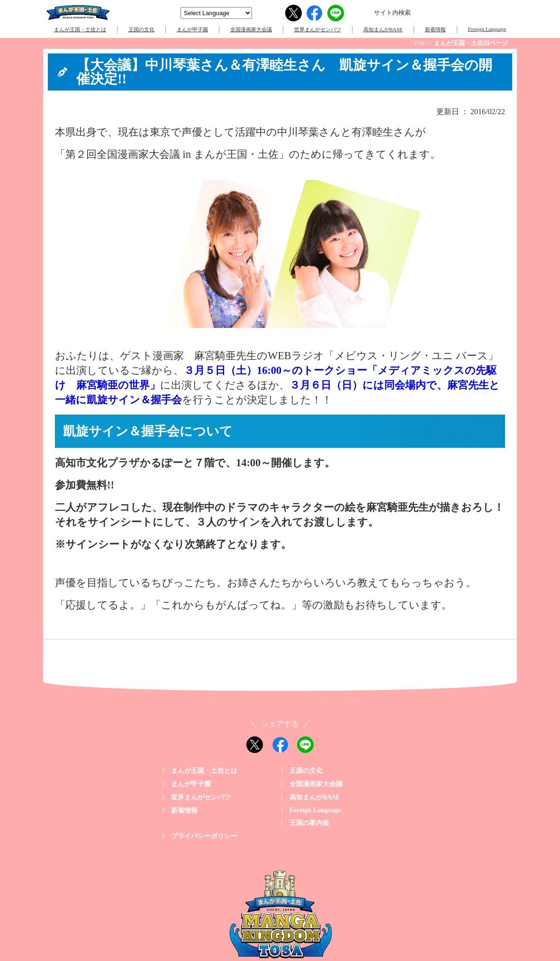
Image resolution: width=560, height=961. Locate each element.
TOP (419, 43)
